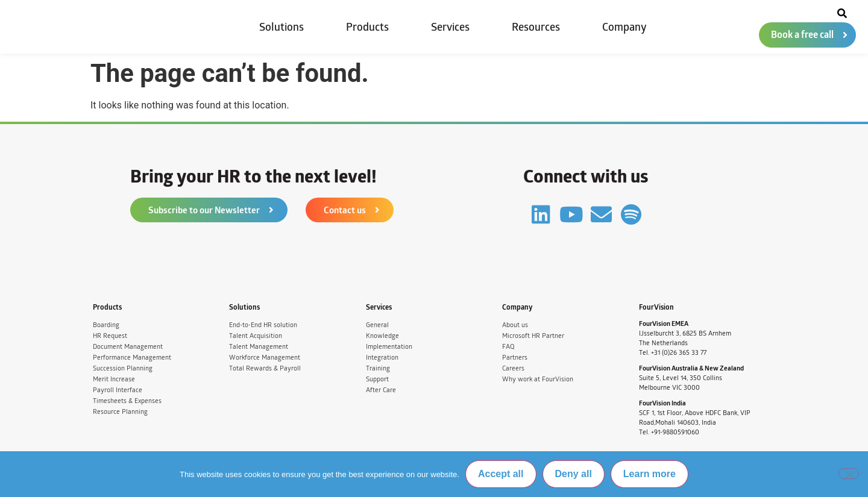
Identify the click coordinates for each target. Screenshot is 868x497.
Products (367, 27)
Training (378, 368)
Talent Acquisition (256, 336)
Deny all (574, 474)
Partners (515, 358)
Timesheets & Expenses (127, 401)
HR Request (110, 336)
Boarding (106, 325)
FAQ (508, 347)
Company (624, 27)
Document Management (128, 347)
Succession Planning (123, 368)
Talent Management (259, 347)
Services (450, 27)
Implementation (389, 347)
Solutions (281, 27)
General (377, 325)
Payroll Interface (118, 390)
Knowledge (382, 336)
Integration (382, 358)
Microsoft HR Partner (533, 336)
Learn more (649, 474)
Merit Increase (114, 379)
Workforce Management (265, 358)
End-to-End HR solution (263, 325)
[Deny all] (849, 474)
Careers (513, 368)
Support (377, 379)
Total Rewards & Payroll (265, 368)
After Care (381, 390)
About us (515, 325)
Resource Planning (120, 412)
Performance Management (132, 358)
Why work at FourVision (538, 379)
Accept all (501, 474)
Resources (536, 27)
